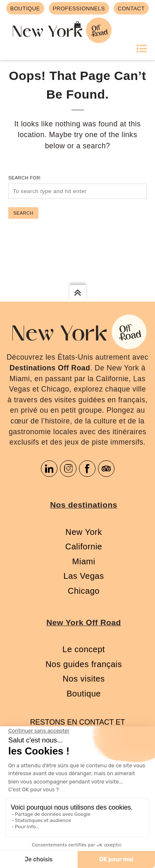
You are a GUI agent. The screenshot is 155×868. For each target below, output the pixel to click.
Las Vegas (84, 576)
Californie (84, 546)
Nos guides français (84, 664)
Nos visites (83, 679)
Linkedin (49, 469)
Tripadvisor (106, 469)
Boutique (84, 694)
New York (84, 532)
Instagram (68, 469)
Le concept (84, 649)
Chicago (84, 591)
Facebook (87, 469)
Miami (84, 561)
